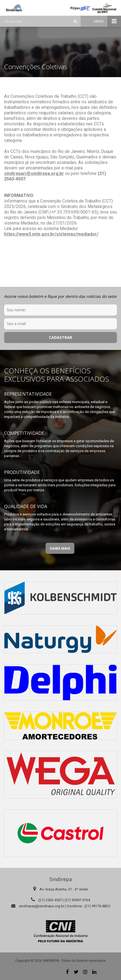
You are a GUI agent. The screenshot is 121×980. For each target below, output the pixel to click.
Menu (107, 21)
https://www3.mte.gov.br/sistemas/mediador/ (51, 234)
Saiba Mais (60, 548)
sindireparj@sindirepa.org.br (34, 174)
